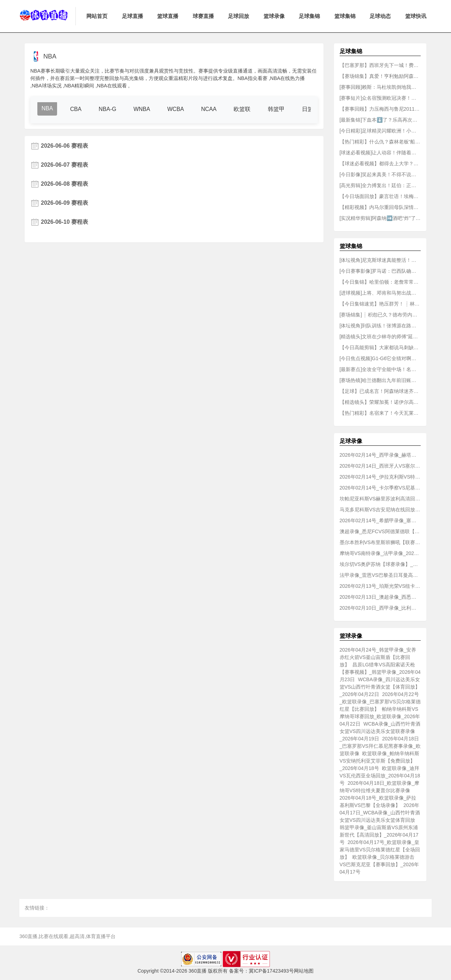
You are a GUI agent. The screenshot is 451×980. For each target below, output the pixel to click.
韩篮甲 (278, 109)
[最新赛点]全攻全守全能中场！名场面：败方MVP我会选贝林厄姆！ (380, 369)
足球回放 (239, 16)
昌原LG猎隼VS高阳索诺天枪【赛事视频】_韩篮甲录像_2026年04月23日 (380, 672)
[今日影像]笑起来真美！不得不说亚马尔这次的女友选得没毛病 (380, 174)
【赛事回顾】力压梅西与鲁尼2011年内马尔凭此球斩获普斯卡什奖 (380, 109)
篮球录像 (274, 16)
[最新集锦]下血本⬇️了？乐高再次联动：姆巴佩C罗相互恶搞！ (380, 120)
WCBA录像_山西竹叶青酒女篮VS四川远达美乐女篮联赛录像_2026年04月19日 (380, 731)
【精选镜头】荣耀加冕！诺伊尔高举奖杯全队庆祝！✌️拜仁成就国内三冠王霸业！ (380, 402)
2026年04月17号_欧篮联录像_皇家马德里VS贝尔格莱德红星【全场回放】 (380, 850)
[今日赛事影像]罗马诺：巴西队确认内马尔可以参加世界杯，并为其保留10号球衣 (380, 271)
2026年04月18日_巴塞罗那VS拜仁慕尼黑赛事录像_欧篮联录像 (380, 746)
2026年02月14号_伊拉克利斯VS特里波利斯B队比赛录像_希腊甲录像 (380, 477)
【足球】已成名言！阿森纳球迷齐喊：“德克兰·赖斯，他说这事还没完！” (380, 391)
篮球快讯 (416, 16)
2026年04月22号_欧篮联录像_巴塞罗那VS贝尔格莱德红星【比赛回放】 (380, 702)
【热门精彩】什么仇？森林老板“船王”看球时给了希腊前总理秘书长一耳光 (380, 142)
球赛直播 (203, 16)
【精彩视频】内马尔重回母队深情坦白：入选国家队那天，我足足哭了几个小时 (380, 207)
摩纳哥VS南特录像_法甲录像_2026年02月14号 (380, 553)
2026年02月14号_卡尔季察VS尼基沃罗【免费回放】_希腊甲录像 (380, 488)
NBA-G (108, 109)
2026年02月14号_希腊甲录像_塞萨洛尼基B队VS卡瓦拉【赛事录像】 (380, 520)
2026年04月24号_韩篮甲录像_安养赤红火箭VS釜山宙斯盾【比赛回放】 (378, 657)
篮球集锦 (345, 16)
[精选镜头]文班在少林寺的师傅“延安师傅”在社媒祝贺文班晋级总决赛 (380, 337)
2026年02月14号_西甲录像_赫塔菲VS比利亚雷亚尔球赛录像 (380, 455)
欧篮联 (244, 109)
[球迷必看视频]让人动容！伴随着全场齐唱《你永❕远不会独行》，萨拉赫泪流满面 (380, 153)
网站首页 (97, 16)
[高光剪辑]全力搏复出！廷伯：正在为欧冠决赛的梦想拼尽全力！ (380, 185)
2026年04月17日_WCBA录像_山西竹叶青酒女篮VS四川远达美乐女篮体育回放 (380, 813)
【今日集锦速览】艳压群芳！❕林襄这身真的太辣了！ (380, 304)
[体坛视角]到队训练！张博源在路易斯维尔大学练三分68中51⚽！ (380, 326)
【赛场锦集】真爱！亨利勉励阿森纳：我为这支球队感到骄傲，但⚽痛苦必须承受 (380, 76)
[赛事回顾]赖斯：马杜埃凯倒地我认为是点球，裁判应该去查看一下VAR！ (380, 87)
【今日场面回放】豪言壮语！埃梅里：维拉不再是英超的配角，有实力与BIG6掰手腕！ (380, 196)
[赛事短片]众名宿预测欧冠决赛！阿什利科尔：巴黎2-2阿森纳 (380, 98)
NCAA (210, 109)
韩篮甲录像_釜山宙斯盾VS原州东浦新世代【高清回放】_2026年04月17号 (379, 835)
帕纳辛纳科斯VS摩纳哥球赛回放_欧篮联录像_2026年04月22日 (380, 716)
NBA (47, 108)
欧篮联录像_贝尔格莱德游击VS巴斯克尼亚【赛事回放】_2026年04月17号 (379, 864)
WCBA (177, 109)
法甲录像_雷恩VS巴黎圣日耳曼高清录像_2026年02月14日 (380, 575)
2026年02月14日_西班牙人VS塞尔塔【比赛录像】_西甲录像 (380, 466)
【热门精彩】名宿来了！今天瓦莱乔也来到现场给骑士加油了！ (380, 413)
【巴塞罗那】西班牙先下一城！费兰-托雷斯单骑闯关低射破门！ (380, 65)
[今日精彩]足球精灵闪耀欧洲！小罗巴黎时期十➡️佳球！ (380, 131)
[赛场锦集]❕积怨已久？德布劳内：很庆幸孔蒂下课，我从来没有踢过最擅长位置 (380, 315)
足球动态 (380, 16)
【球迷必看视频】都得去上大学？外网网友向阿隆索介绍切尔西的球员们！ (380, 164)
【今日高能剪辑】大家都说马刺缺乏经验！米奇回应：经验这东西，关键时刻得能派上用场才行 (380, 347)
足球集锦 (309, 16)
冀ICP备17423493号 (271, 971)
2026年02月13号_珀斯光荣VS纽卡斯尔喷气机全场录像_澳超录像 (380, 586)
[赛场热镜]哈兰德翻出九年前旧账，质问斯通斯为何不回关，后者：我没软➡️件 (380, 380)
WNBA (143, 109)
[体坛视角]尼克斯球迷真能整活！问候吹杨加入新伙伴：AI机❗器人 (380, 260)
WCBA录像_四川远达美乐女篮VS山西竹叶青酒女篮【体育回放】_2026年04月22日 (380, 687)
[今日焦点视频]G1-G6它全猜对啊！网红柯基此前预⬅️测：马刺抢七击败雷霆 (380, 358)
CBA (76, 109)
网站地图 (304, 971)
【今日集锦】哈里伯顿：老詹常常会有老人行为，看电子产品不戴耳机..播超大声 (380, 282)
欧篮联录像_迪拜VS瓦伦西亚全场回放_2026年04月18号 (380, 776)
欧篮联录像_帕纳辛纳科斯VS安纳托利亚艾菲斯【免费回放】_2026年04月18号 (380, 761)
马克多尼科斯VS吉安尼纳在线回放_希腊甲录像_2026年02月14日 (380, 510)
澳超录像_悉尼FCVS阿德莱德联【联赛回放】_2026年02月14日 (380, 531)
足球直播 (132, 16)
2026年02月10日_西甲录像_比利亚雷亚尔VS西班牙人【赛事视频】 (380, 608)
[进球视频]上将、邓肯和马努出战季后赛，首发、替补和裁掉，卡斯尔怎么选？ (380, 293)
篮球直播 (168, 16)
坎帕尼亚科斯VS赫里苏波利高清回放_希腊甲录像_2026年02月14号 (380, 499)
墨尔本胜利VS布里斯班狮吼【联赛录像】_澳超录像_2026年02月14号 (380, 542)
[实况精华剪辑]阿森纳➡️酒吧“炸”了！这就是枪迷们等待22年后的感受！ (380, 218)
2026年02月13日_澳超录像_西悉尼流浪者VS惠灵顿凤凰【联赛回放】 (380, 597)
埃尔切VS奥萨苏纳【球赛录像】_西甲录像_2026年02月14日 (380, 564)
